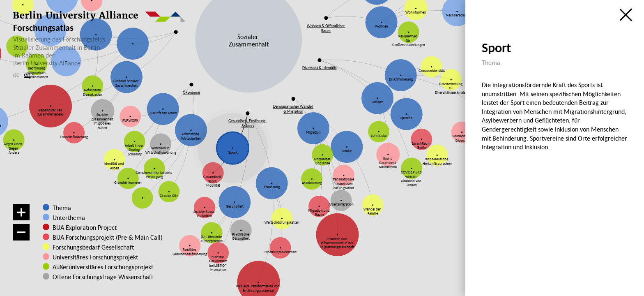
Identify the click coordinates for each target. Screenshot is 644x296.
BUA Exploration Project (85, 227)
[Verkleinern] (21, 232)
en (27, 74)
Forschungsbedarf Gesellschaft (92, 247)
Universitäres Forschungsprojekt (92, 257)
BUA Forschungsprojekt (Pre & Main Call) (108, 237)
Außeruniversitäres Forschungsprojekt (98, 267)
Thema (62, 208)
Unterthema (69, 217)
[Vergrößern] (21, 212)
